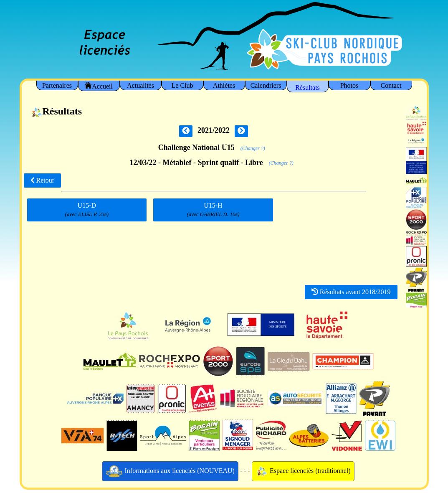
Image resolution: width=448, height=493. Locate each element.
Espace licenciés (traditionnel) (303, 471)
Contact (391, 85)
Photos (349, 85)
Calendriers (266, 85)
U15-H (213, 210)
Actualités (140, 85)
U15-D (87, 210)
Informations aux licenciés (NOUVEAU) (170, 471)
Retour (43, 180)
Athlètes (224, 85)
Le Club (182, 85)
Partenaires (57, 85)
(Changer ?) (253, 148)
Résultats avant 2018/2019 (351, 292)
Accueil (99, 86)
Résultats (308, 88)
